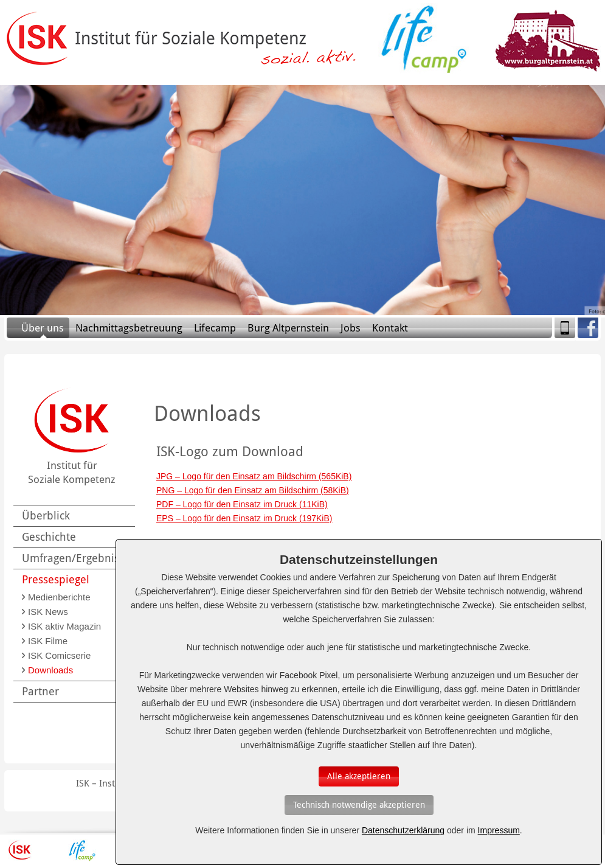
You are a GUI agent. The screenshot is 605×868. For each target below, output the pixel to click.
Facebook (588, 328)
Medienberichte (59, 597)
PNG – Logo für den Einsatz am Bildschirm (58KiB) (253, 490)
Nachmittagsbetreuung (129, 328)
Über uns (43, 328)
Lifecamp (215, 328)
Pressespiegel (56, 579)
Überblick (46, 516)
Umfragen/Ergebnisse (76, 558)
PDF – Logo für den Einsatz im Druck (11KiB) (242, 504)
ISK (20, 850)
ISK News (48, 612)
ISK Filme (48, 641)
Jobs (351, 328)
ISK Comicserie (59, 655)
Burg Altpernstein (288, 328)
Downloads (50, 670)
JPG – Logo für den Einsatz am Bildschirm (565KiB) (254, 476)
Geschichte (49, 537)
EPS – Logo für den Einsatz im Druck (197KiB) (244, 518)
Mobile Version (565, 328)
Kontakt (390, 328)
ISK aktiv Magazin (64, 626)
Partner (40, 691)
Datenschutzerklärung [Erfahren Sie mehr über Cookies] (403, 830)
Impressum (499, 830)
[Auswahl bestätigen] (359, 776)
